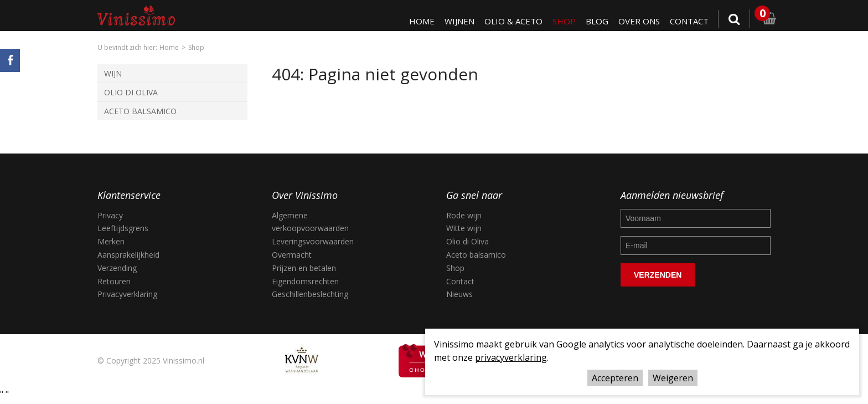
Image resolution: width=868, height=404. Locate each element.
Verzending (117, 268)
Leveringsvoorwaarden (313, 241)
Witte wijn (464, 228)
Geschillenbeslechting (310, 294)
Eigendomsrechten (305, 281)
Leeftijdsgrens (123, 228)
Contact (689, 21)
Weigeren (673, 378)
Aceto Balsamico (140, 111)
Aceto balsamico (476, 255)
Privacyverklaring (127, 294)
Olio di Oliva (131, 92)
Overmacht (292, 255)
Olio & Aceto (510, 21)
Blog (595, 21)
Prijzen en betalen (304, 268)
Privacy (110, 215)
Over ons (637, 21)
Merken (111, 241)
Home (417, 21)
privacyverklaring (511, 357)
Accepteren (615, 378)
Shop (562, 21)
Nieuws (459, 294)
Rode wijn (464, 215)
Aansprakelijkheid (128, 255)
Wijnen (456, 21)
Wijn (113, 73)
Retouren (114, 281)
